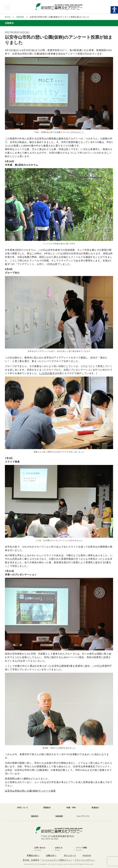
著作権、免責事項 (31, 860)
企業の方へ (51, 856)
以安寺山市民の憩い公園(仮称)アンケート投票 (30, 791)
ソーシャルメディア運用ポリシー (57, 860)
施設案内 (35, 816)
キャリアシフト (83, 816)
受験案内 (47, 808)
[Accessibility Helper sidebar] (114, 10)
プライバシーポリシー (85, 860)
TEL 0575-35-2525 (50, 839)
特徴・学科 (71, 808)
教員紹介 (95, 808)
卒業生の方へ (33, 856)
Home (8, 17)
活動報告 (20, 17)
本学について (23, 808)
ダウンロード (70, 856)
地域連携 (59, 816)
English (87, 856)
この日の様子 (47, 373)
